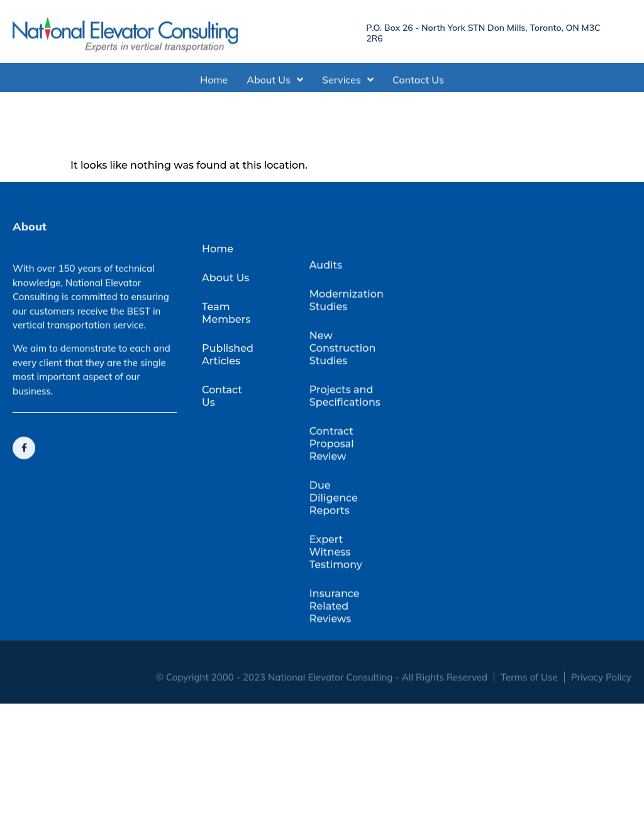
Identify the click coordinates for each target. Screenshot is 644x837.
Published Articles (228, 372)
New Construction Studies (343, 385)
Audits (326, 302)
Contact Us (418, 82)
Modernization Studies (343, 338)
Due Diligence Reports (334, 535)
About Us (275, 82)
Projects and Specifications (343, 433)
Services (348, 82)
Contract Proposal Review (332, 481)
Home (214, 82)
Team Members (226, 331)
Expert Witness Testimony (336, 589)
